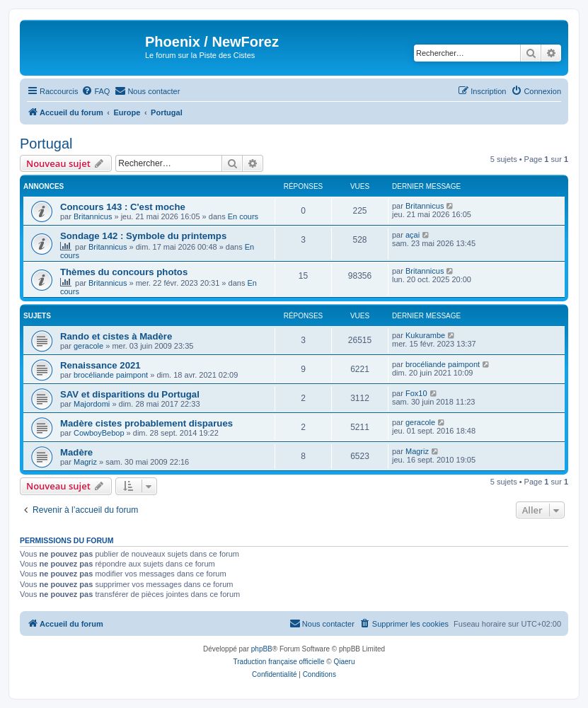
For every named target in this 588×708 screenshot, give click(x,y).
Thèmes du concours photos (124, 272)
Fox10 (416, 393)
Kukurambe (425, 335)
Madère (76, 452)
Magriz (85, 462)
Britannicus (93, 216)
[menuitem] (96, 91)
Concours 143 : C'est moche (123, 207)
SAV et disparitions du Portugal (130, 394)
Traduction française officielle (279, 662)
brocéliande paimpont (111, 375)
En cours (243, 216)
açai (413, 235)
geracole (88, 346)
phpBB (262, 649)
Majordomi (92, 404)
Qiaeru (344, 662)
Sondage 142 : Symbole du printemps (143, 236)
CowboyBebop (99, 433)
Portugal (46, 144)
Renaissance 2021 (100, 365)
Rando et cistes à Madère (116, 336)
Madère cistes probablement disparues (146, 423)
